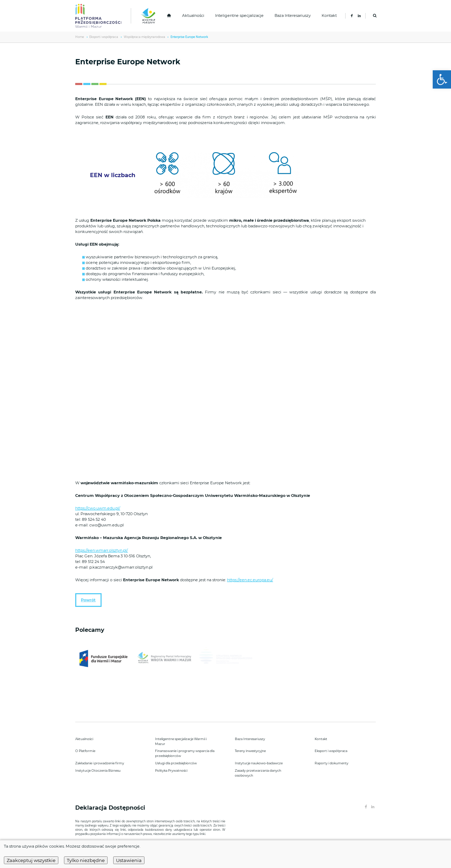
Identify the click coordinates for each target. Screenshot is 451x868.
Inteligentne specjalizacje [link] (239, 16)
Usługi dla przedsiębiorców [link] (176, 763)
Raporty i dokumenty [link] (331, 763)
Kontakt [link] (329, 16)
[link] (442, 79)
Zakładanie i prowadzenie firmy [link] (100, 763)
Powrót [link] (88, 600)
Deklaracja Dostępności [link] (111, 808)
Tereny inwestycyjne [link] (250, 751)
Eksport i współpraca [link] (104, 37)
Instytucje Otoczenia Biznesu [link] (98, 770)
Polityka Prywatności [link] (171, 770)
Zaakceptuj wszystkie (31, 860)
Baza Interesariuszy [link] (293, 16)
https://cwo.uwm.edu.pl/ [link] (98, 508)
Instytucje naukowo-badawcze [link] (259, 763)
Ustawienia (129, 860)
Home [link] (80, 37)
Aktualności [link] (193, 16)
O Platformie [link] (85, 751)
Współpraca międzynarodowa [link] (144, 37)
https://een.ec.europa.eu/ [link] (250, 580)
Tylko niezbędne (86, 860)
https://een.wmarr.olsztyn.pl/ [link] (102, 550)
